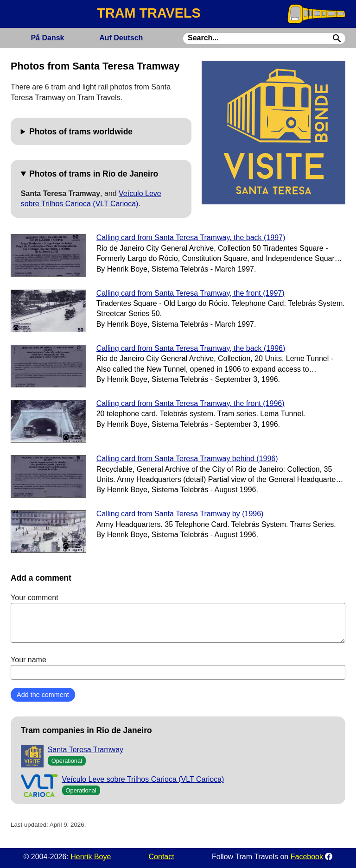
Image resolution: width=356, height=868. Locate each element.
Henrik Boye (91, 857)
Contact (162, 857)
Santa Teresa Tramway (86, 750)
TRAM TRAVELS (149, 13)
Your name (178, 668)
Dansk (47, 38)
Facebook (307, 857)
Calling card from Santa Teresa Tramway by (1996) (180, 514)
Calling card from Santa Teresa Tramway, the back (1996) (191, 348)
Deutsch (121, 38)
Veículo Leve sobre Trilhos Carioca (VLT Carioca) (143, 779)
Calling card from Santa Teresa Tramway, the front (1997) (191, 293)
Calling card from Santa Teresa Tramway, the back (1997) (191, 238)
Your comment (178, 618)
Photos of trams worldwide (81, 132)
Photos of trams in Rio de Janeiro (94, 174)
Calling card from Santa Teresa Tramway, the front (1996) (191, 403)
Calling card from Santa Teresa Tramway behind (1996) (187, 459)
